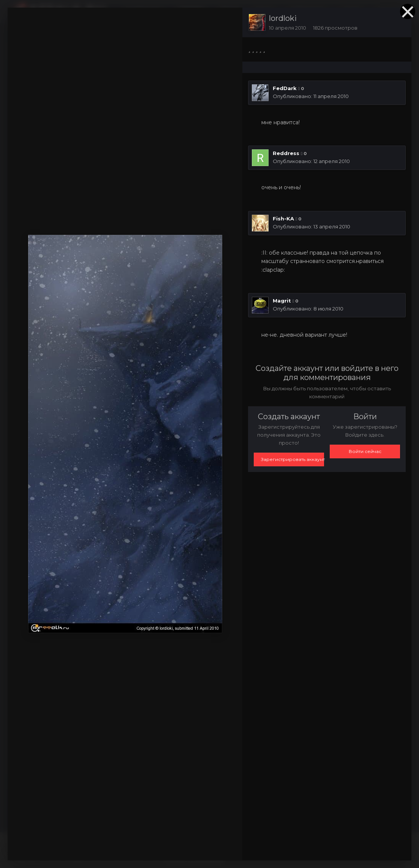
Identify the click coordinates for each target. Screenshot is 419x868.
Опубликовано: (311, 96)
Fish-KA (283, 219)
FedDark (285, 88)
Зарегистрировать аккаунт (293, 459)
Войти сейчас (365, 451)
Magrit (282, 301)
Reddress (286, 153)
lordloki (283, 18)
